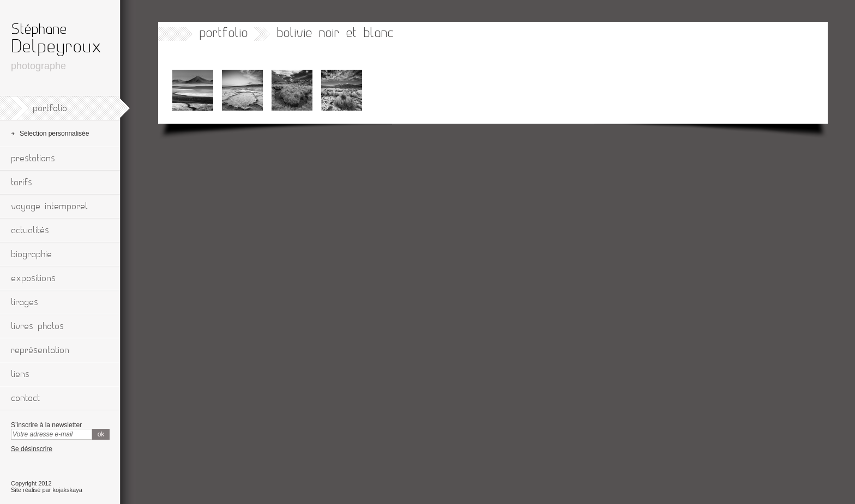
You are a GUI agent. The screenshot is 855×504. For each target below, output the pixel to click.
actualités (30, 230)
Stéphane (39, 29)
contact (25, 398)
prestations (33, 159)
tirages (25, 302)
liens (20, 374)
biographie (31, 254)
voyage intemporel (49, 207)
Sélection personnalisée (54, 133)
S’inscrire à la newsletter (46, 425)
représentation (40, 350)
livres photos (37, 326)
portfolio (50, 108)
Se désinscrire (32, 449)
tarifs (22, 183)
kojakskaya (67, 490)
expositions (33, 278)
